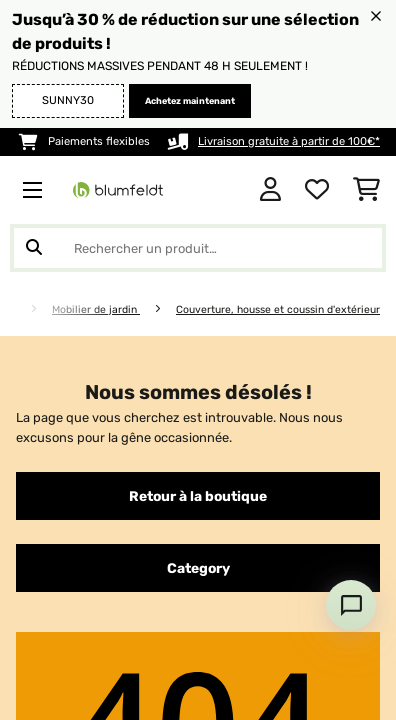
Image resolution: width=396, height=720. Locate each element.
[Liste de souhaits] (317, 190)
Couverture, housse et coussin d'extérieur (278, 309)
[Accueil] (28, 309)
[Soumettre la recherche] (34, 248)
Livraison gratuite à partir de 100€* (289, 141)
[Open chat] (351, 605)
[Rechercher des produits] (198, 248)
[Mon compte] (270, 190)
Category (198, 568)
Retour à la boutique (198, 496)
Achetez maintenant (190, 101)
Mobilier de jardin (96, 309)
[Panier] (366, 190)
